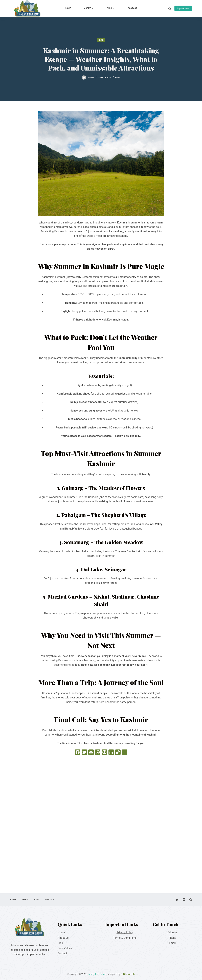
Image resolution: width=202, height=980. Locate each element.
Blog (101, 40)
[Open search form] (170, 8)
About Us (63, 938)
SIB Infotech (128, 974)
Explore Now (183, 8)
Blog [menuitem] (111, 8)
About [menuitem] (89, 8)
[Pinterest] (191, 900)
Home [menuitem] (68, 8)
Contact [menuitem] (132, 8)
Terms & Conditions (125, 938)
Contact (62, 953)
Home (61, 932)
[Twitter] (177, 900)
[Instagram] (184, 900)
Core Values (65, 948)
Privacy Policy (125, 932)
